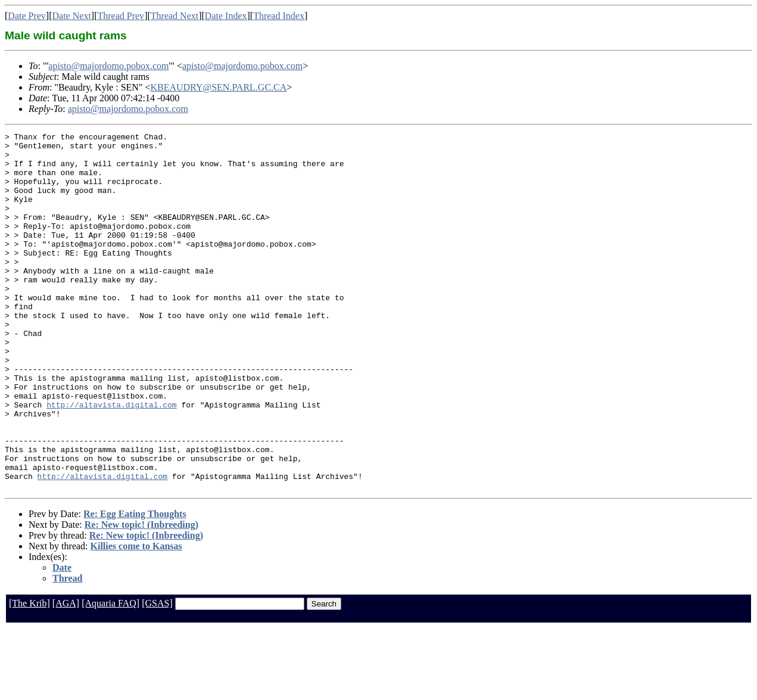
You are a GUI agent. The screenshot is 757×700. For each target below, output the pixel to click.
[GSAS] (157, 675)
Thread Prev (121, 16)
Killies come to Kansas (136, 617)
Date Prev (27, 16)
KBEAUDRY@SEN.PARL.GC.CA (218, 87)
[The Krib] (29, 675)
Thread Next (175, 16)
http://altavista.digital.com (111, 460)
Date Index (226, 16)
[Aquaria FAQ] (110, 675)
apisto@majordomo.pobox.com (108, 66)
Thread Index (279, 16)
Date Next (72, 16)
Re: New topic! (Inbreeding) (141, 596)
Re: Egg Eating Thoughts (135, 585)
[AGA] (66, 675)
